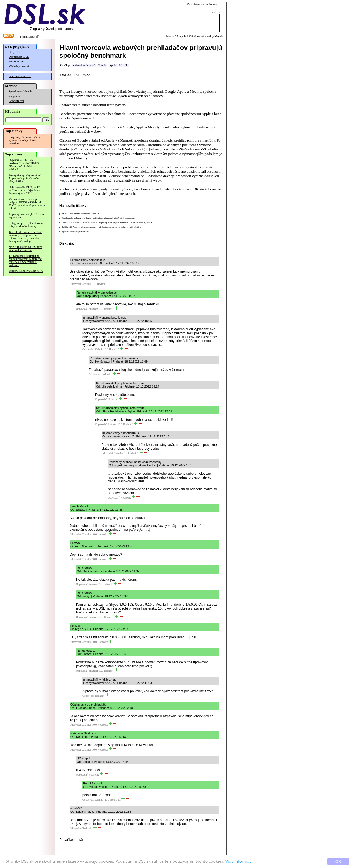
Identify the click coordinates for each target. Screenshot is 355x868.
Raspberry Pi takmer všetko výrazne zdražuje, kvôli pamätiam (25, 140)
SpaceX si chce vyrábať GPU (26, 271)
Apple (113, 65)
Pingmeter (15, 96)
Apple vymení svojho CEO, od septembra (27, 216)
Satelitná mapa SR (20, 76)
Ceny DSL (15, 52)
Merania (28, 92)
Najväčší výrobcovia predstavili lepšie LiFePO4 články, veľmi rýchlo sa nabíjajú (24, 165)
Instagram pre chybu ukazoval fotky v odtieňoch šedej (26, 225)
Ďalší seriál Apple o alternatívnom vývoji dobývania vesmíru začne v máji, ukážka (101, 227)
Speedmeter (16, 91)
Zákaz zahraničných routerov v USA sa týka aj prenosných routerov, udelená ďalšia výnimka (107, 222)
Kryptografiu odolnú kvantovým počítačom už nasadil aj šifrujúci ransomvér (98, 218)
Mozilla (124, 65)
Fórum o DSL (17, 61)
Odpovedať (75, 284)
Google (102, 65)
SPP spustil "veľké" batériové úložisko (80, 214)
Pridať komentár (71, 840)
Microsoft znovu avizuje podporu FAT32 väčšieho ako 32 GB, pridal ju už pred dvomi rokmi (27, 204)
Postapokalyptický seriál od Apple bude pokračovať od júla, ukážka (25, 178)
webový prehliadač (84, 65)
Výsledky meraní (19, 66)
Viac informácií (240, 862)
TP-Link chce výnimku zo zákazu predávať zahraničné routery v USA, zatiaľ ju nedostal (25, 260)
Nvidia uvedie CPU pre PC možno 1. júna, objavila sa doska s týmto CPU (25, 190)
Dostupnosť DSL (19, 57)
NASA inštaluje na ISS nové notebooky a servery (25, 248)
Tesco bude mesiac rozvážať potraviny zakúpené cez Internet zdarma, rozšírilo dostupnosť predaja (25, 237)
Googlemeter (16, 101)
